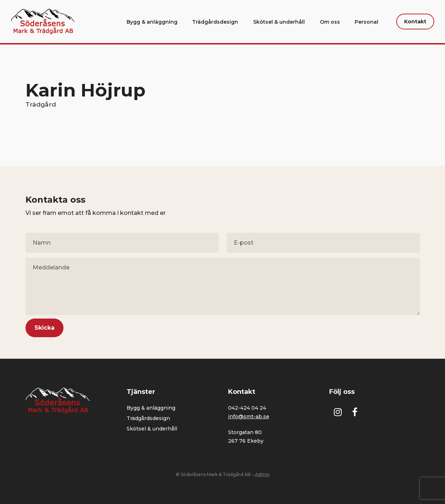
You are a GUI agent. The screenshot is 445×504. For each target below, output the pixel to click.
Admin (262, 474)
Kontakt (415, 22)
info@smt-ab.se (249, 416)
